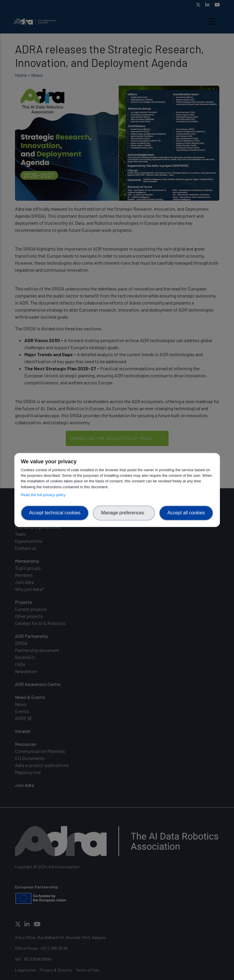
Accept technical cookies (55, 513)
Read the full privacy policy (44, 495)
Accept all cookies (186, 513)
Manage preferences (124, 513)
